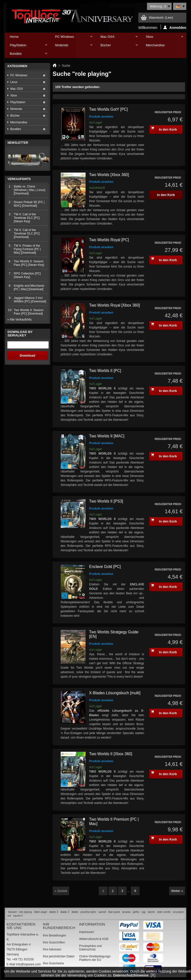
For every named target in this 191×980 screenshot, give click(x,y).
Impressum (86, 932)
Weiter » (177, 891)
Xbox (162, 38)
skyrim (151, 912)
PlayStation (26, 46)
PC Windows (71, 38)
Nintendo (71, 46)
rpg (143, 912)
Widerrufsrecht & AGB (94, 939)
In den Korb (164, 129)
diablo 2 (65, 912)
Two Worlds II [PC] (105, 371)
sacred (102, 912)
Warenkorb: (161, 18)
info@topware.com (28, 964)
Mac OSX (117, 38)
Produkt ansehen (101, 117)
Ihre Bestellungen (54, 935)
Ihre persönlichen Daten (59, 956)
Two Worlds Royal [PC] (109, 240)
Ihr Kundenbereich (59, 926)
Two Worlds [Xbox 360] (109, 175)
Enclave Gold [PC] (105, 567)
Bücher (117, 46)
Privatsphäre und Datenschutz (90, 948)
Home (14, 37)
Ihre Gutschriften (54, 942)
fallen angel (41, 912)
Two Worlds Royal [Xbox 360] (114, 305)
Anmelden (175, 27)
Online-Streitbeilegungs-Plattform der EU (95, 958)
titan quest (114, 912)
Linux (14, 82)
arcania (126, 912)
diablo (75, 912)
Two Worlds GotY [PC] (108, 109)
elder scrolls (164, 912)
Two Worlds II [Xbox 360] (111, 754)
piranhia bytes (88, 912)
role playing (25, 912)
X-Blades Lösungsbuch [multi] (115, 693)
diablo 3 (54, 912)
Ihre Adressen (52, 949)
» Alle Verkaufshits (19, 320)
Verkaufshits (19, 179)
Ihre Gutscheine (53, 963)
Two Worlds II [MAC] (107, 436)
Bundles (26, 55)
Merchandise (155, 45)
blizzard (12, 912)
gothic (136, 912)
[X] (153, 975)
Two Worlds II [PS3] (106, 501)
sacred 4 (18, 916)
